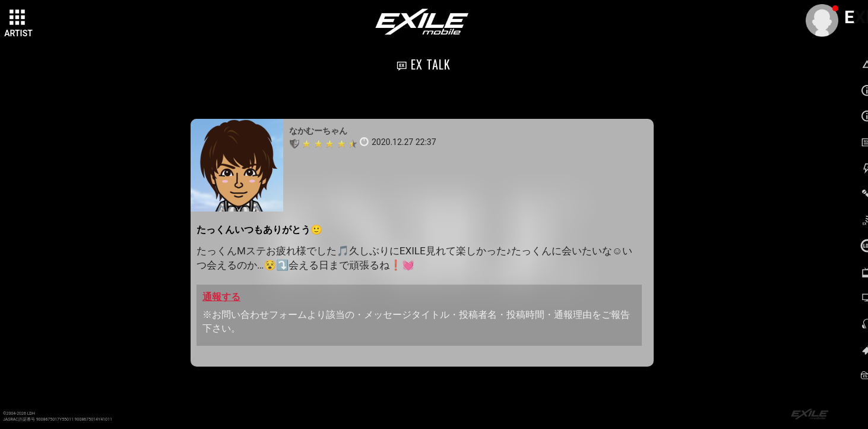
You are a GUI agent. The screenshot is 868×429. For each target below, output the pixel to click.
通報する (221, 297)
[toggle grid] (18, 18)
